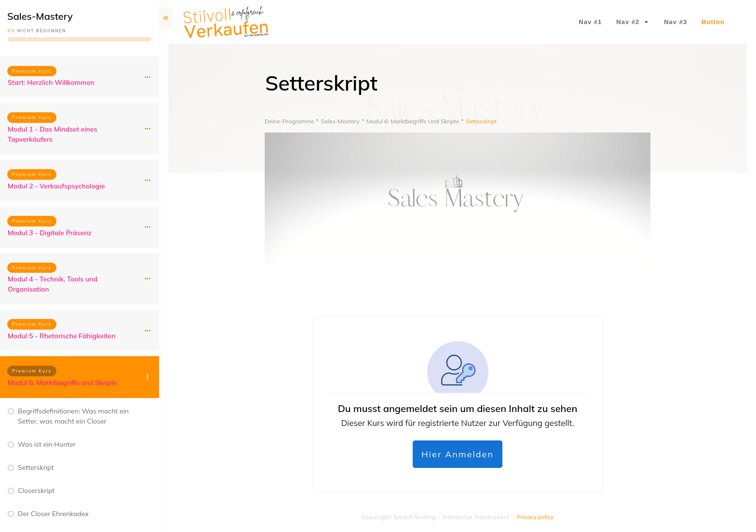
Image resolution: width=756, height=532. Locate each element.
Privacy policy (535, 517)
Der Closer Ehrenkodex (53, 514)
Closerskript (36, 491)
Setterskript (36, 467)
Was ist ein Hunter (47, 444)
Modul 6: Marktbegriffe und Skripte (62, 383)
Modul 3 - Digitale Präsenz (50, 233)
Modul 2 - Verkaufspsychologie (56, 186)
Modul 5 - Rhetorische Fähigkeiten (62, 336)
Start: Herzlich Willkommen (51, 82)
